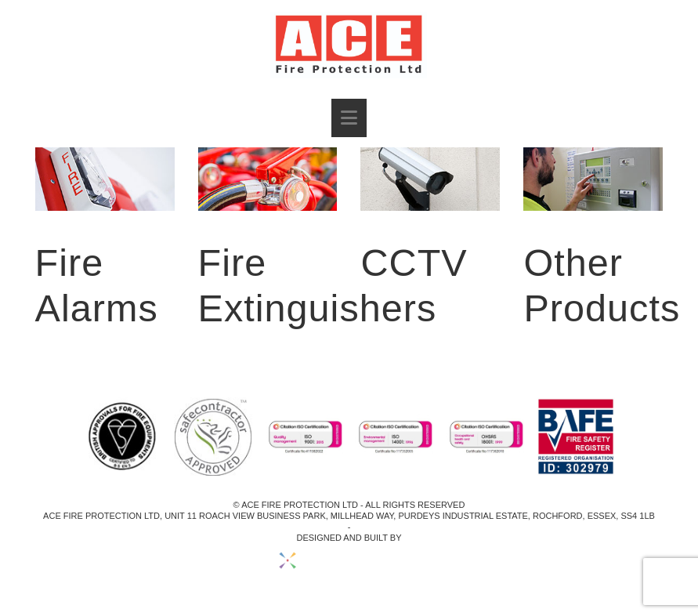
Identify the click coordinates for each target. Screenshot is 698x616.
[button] (349, 118)
